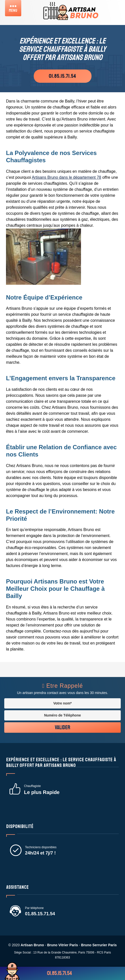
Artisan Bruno (32, 945)
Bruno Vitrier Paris (62, 945)
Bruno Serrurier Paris (99, 945)
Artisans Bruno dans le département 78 (66, 177)
